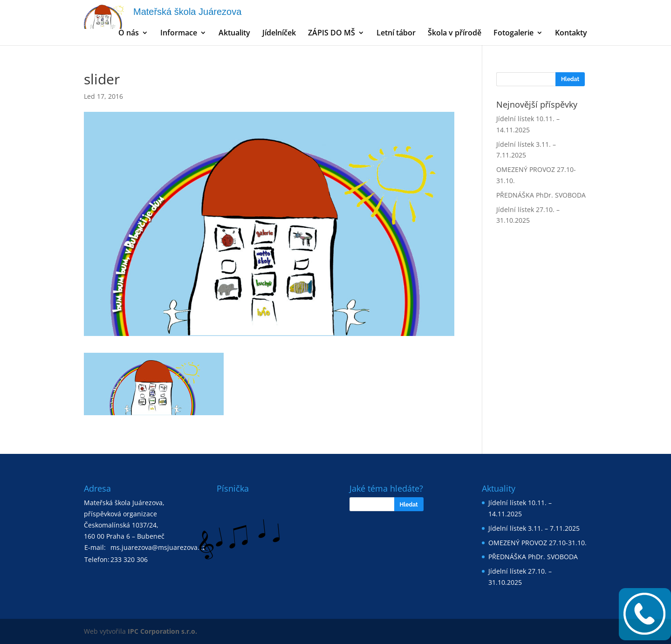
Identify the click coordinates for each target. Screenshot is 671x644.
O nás (129, 34)
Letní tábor (396, 34)
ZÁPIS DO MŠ (332, 34)
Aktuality (234, 34)
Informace (179, 34)
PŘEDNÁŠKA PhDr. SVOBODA (541, 195)
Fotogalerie (514, 34)
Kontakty (571, 34)
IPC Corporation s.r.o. (162, 631)
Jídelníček (279, 34)
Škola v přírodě (455, 34)
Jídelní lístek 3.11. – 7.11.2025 (534, 528)
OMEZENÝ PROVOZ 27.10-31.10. (537, 543)
